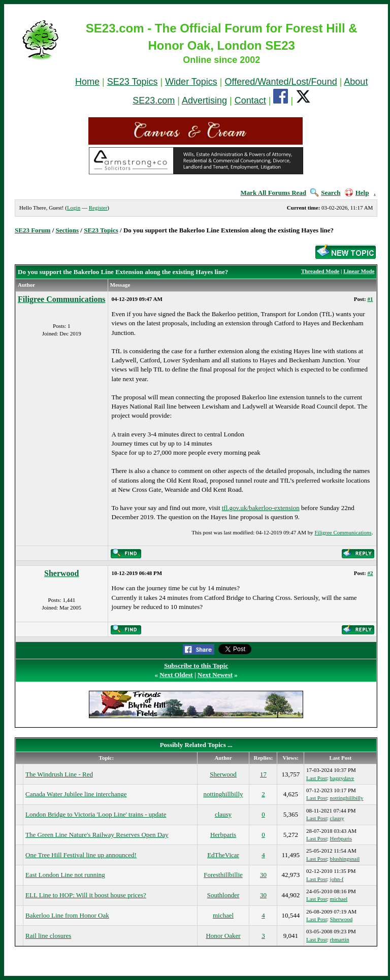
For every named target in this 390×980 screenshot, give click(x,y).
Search (325, 193)
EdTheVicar (223, 855)
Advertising (204, 100)
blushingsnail (345, 859)
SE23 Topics (133, 82)
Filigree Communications (62, 299)
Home (87, 82)
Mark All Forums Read (273, 193)
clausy (223, 814)
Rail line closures (48, 936)
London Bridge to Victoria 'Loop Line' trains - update (96, 814)
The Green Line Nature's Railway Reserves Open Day (97, 835)
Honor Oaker (223, 936)
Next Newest (215, 675)
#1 (370, 299)
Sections (68, 230)
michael (339, 899)
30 (263, 875)
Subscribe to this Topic (196, 666)
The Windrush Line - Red (59, 774)
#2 (370, 573)
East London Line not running (65, 875)
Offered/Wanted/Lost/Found (281, 82)
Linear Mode (359, 271)
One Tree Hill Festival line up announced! (81, 855)
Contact (250, 100)
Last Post (317, 778)
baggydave (342, 778)
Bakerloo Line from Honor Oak (67, 915)
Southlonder (223, 895)
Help (357, 193)
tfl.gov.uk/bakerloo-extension (261, 508)
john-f (337, 879)
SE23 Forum (32, 230)
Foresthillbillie (223, 875)
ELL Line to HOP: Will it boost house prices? (86, 895)
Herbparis (223, 835)
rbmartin (340, 939)
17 (263, 774)
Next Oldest (176, 675)
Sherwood (61, 573)
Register (98, 208)
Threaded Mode (320, 271)
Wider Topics (191, 82)
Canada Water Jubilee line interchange (76, 794)
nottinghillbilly (223, 794)
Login (74, 208)
